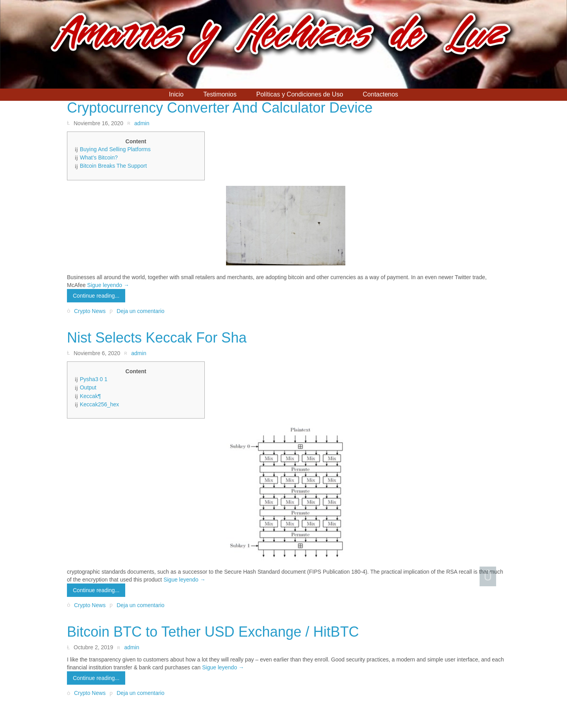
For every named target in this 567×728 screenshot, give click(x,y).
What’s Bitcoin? (99, 157)
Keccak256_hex (100, 404)
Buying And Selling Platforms (115, 149)
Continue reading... (96, 296)
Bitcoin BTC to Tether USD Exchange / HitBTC (213, 632)
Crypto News (90, 311)
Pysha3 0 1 (94, 379)
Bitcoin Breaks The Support (113, 166)
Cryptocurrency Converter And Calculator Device (220, 108)
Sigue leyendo (108, 285)
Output (88, 387)
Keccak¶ (90, 396)
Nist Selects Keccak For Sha (157, 338)
